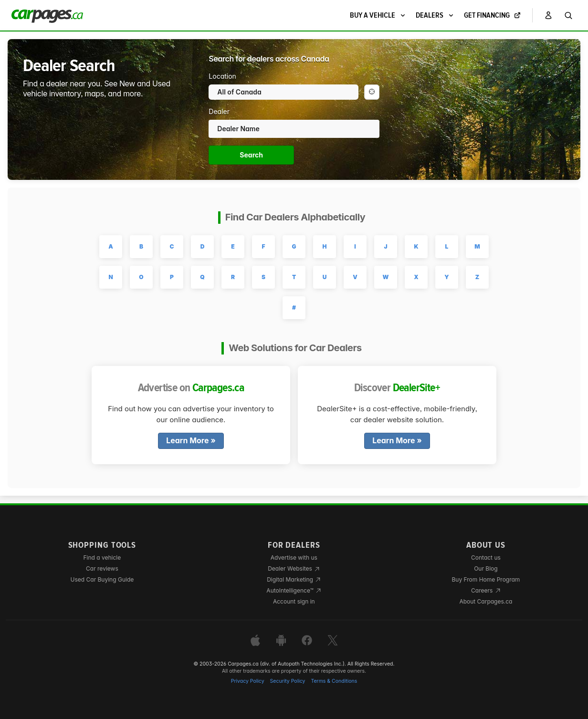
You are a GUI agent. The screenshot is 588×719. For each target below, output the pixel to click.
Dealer (219, 111)
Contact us (486, 557)
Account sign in (294, 601)
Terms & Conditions (334, 681)
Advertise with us (294, 557)
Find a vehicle (102, 557)
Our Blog (486, 568)
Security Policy (288, 681)
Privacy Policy (248, 681)
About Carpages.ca (486, 601)
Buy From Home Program (486, 579)
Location (222, 76)
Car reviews (102, 568)
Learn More (187, 441)
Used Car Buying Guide (102, 579)
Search (251, 155)
